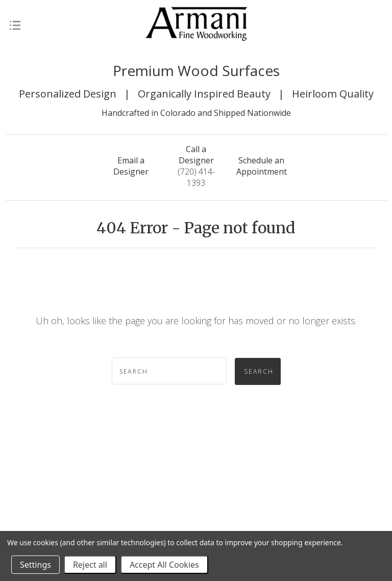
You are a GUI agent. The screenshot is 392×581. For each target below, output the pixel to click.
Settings (35, 565)
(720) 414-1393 (196, 166)
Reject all (90, 565)
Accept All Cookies (164, 565)
